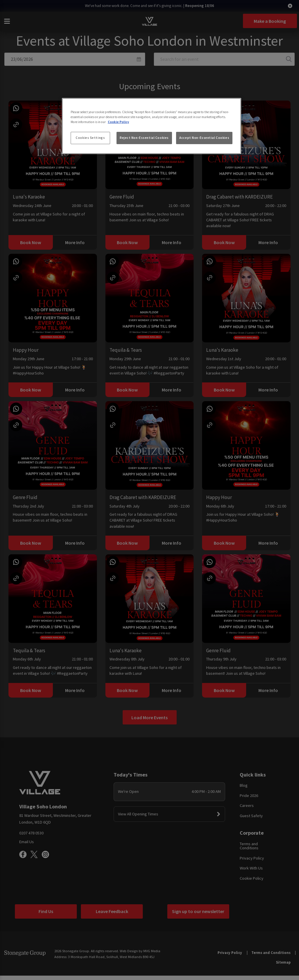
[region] (152, 126)
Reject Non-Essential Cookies (144, 138)
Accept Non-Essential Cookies (204, 138)
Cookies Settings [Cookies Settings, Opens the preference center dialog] (90, 138)
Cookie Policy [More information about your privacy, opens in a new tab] (118, 122)
